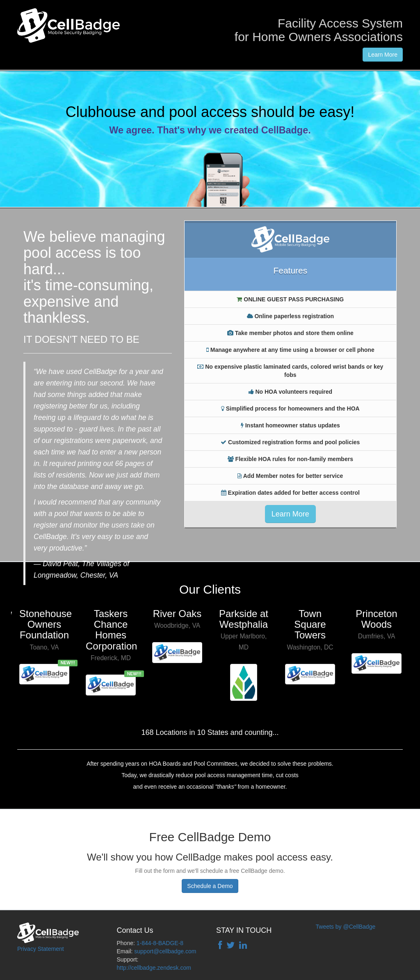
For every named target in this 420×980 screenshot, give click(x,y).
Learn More (383, 55)
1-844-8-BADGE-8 (160, 943)
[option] (44, 644)
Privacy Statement (41, 949)
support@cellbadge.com (165, 951)
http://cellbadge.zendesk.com (154, 968)
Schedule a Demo (210, 886)
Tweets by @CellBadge (346, 927)
